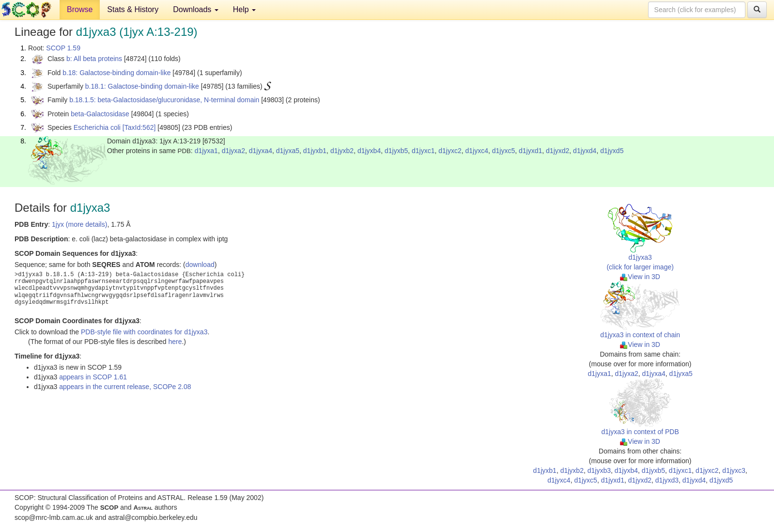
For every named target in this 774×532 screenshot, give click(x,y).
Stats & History (133, 9)
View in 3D (640, 277)
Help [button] (244, 9)
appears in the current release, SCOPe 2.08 (125, 387)
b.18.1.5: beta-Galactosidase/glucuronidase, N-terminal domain (164, 100)
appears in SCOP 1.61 (93, 377)
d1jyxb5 (396, 151)
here (175, 342)
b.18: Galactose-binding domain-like (116, 73)
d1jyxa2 (233, 151)
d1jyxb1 (315, 151)
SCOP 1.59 (63, 48)
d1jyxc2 (450, 151)
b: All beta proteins (94, 59)
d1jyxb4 (369, 151)
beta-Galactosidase (100, 114)
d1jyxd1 (530, 151)
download (200, 265)
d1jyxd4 (585, 151)
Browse (80, 9)
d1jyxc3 (734, 470)
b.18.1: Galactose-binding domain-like (142, 86)
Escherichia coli (97, 127)
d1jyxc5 (503, 151)
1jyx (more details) (79, 224)
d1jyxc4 (477, 151)
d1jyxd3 (667, 480)
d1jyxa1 (206, 151)
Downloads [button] (196, 9)
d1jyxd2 (557, 151)
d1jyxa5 (288, 151)
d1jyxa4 (261, 151)
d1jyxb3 (599, 470)
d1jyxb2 (342, 151)
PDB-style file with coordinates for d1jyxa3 (144, 332)
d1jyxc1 (423, 151)
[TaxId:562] (139, 127)
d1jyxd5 (612, 151)
